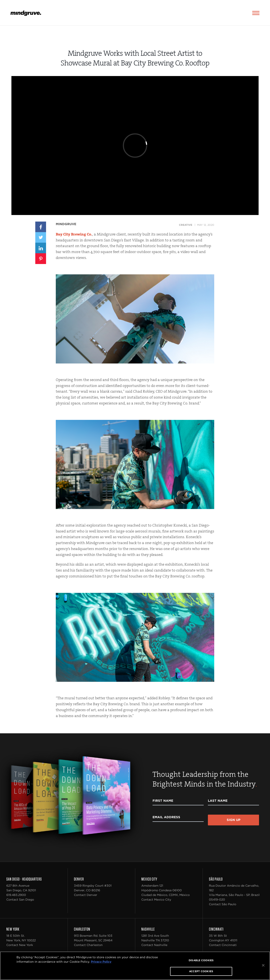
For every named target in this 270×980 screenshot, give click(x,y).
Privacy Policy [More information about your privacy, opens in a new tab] (101, 962)
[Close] (263, 965)
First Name (163, 801)
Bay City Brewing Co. (74, 234)
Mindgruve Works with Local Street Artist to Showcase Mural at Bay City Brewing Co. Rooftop (135, 58)
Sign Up (234, 820)
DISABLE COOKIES (201, 960)
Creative (186, 225)
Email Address (166, 817)
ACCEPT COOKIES (201, 971)
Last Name (218, 801)
